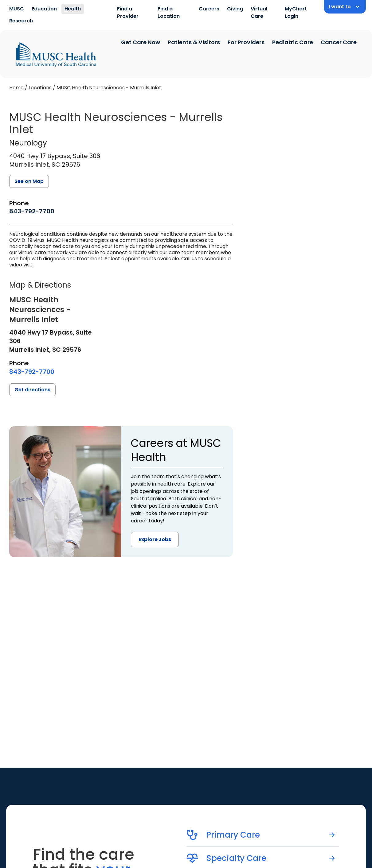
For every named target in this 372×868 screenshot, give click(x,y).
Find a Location (169, 12)
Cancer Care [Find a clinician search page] (339, 42)
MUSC (17, 9)
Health (73, 9)
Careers (209, 9)
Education (44, 9)
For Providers (246, 42)
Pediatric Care (293, 42)
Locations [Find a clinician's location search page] (40, 88)
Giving (235, 9)
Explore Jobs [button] (155, 539)
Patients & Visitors (194, 42)
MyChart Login (296, 12)
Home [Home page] (16, 88)
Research (21, 21)
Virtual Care (259, 12)
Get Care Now (141, 42)
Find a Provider (128, 12)
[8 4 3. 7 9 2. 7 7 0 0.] (32, 211)
